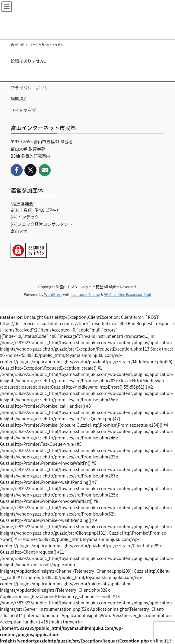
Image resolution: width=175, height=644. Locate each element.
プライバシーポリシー (32, 88)
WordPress (53, 294)
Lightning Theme (86, 294)
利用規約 (19, 99)
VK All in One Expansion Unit (128, 294)
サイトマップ (23, 110)
